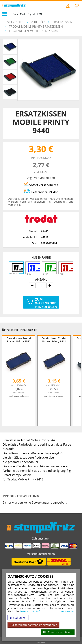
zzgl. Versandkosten (41, 178)
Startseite (15, 22)
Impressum (68, 611)
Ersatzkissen (63, 22)
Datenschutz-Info (30, 611)
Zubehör (38, 22)
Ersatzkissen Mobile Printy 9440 (33, 31)
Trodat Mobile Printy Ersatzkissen (36, 27)
